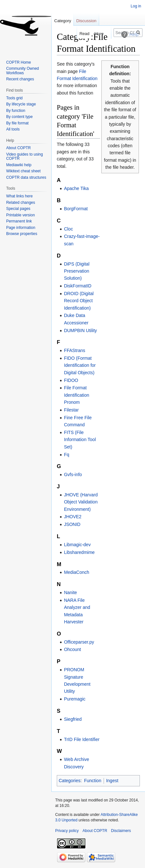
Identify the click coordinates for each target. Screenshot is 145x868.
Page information (21, 228)
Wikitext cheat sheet (23, 171)
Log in (136, 6)
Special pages (18, 209)
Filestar (71, 410)
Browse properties (22, 234)
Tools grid (14, 98)
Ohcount (72, 649)
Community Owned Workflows (22, 71)
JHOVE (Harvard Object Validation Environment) (81, 502)
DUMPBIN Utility (80, 330)
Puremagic (75, 699)
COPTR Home (18, 62)
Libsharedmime (79, 552)
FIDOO (71, 380)
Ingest (112, 781)
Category (63, 21)
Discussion (86, 21)
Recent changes (20, 79)
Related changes (21, 203)
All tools (13, 129)
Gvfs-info (73, 475)
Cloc (68, 229)
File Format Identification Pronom (77, 395)
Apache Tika (76, 188)
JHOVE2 (72, 517)
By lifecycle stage (21, 104)
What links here (19, 196)
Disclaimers (121, 831)
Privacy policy (67, 831)
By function (16, 111)
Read (80, 34)
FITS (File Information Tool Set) (80, 440)
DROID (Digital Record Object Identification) (79, 301)
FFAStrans (74, 350)
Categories (70, 781)
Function (93, 781)
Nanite (70, 592)
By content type (19, 117)
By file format (17, 123)
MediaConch (77, 572)
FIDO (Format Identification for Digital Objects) (80, 365)
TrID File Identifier (82, 739)
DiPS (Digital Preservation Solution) (77, 271)
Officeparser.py (79, 642)
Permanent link (19, 221)
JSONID (72, 524)
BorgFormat (76, 209)
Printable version (20, 215)
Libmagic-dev (77, 545)
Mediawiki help (19, 165)
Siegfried (73, 719)
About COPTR (18, 148)
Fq (66, 455)
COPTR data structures (26, 177)
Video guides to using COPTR (25, 157)
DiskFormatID (78, 286)
